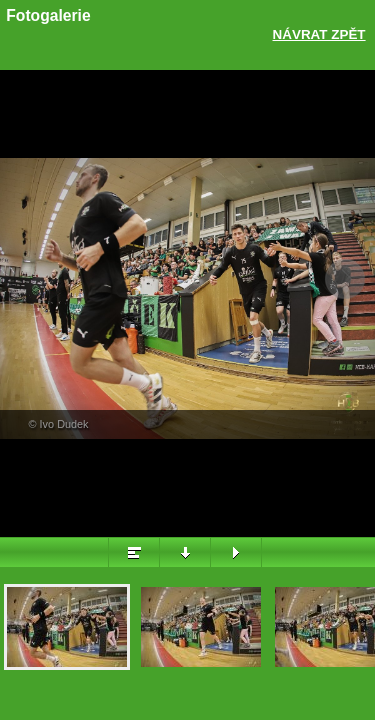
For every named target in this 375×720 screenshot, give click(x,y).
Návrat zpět (319, 34)
